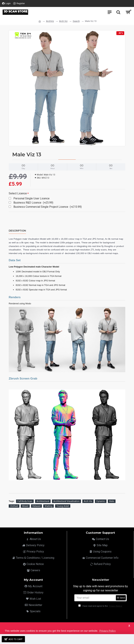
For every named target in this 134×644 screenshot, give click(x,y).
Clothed (14, 506)
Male (112, 501)
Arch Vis (88, 501)
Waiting (49, 506)
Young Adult (63, 506)
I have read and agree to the (100, 606)
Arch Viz (63, 21)
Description (17, 231)
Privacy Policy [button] (107, 631)
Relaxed (36, 506)
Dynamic (101, 501)
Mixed (25, 506)
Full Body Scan (25, 501)
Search (76, 21)
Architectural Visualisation (66, 501)
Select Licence (18, 193)
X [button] (129, 626)
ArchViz (50, 21)
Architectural (43, 501)
